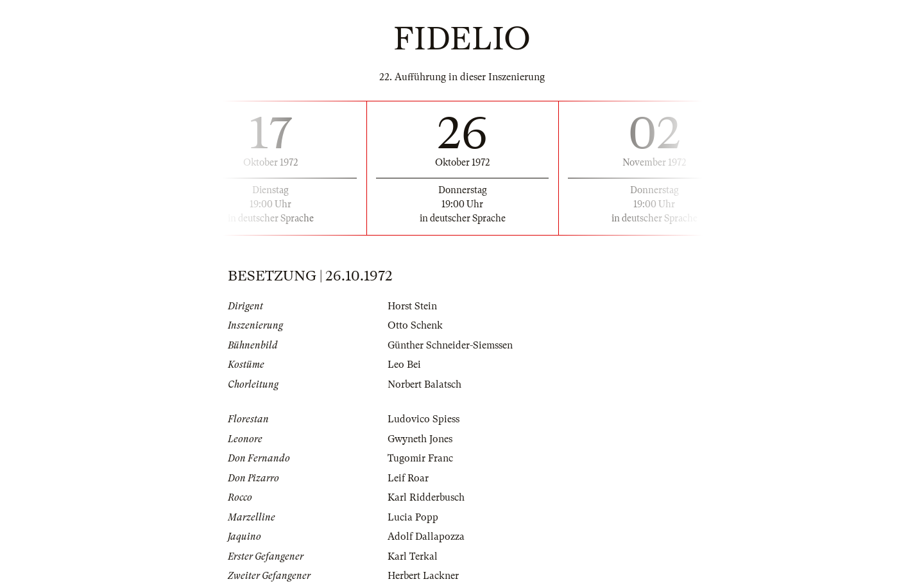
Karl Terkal (413, 556)
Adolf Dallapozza (426, 537)
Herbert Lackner (423, 576)
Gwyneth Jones (420, 439)
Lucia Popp (413, 517)
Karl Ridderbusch (426, 497)
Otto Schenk (415, 325)
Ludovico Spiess (424, 419)
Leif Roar (408, 478)
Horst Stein (412, 306)
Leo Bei (404, 365)
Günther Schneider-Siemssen (450, 345)
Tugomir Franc (420, 458)
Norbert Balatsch (424, 384)
